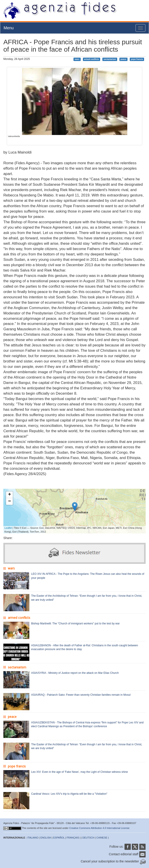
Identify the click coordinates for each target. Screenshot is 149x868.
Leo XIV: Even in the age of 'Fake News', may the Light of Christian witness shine (80, 772)
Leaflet (8, 528)
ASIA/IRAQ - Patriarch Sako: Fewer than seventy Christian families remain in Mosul (81, 695)
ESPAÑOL (59, 838)
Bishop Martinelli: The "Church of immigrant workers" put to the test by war (75, 624)
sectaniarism (110, 59)
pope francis (137, 59)
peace (123, 59)
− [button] (10, 501)
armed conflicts (92, 59)
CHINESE (102, 838)
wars (77, 59)
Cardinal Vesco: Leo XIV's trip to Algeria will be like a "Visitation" (69, 794)
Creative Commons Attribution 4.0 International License (99, 828)
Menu (9, 28)
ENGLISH (46, 838)
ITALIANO (33, 838)
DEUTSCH (88, 838)
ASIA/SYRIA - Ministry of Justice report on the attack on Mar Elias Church (75, 673)
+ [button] (10, 495)
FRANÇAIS (73, 838)
